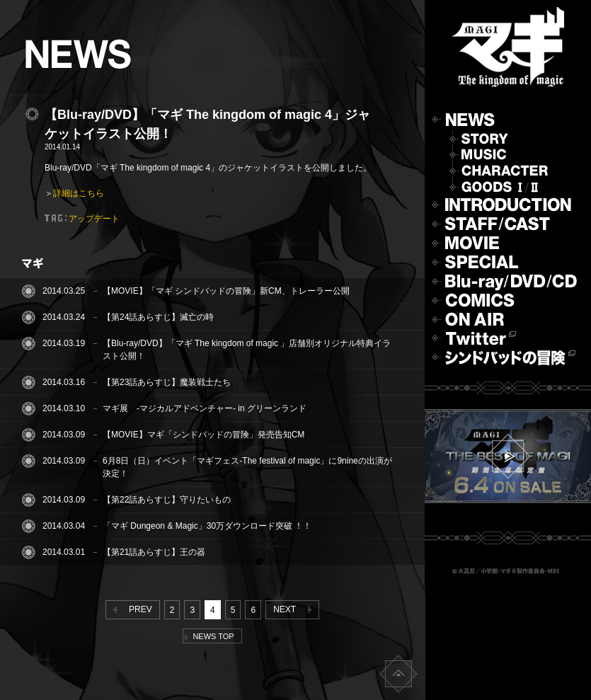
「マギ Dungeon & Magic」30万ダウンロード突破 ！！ (207, 526)
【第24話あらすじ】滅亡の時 (158, 317)
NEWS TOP (209, 636)
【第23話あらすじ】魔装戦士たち (167, 382)
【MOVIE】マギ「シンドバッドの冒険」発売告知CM (203, 435)
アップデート (94, 219)
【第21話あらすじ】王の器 (154, 552)
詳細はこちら (79, 193)
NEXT (295, 609)
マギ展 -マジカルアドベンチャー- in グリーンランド (205, 408)
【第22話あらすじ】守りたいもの (167, 500)
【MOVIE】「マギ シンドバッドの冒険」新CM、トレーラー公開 (226, 291)
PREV (130, 609)
